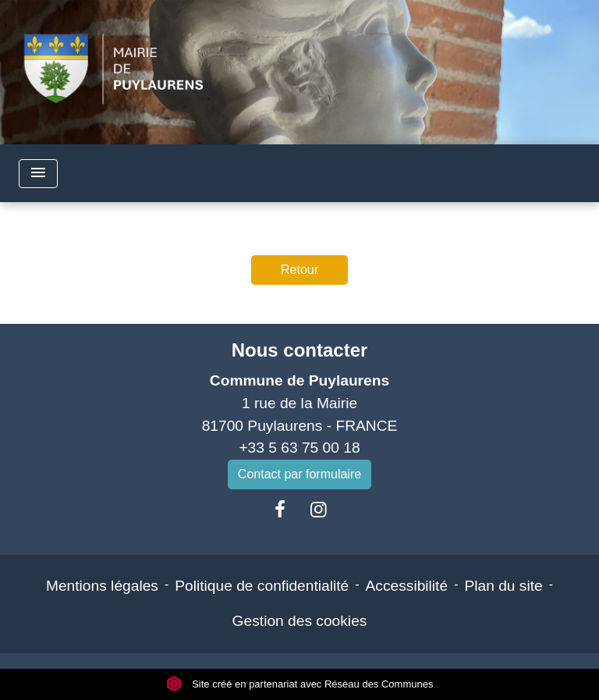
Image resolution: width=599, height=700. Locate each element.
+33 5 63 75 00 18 (299, 448)
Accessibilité (407, 586)
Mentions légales (102, 586)
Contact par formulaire (299, 474)
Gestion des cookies (300, 621)
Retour (299, 270)
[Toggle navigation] (38, 174)
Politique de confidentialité (262, 586)
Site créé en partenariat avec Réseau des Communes (300, 684)
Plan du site (503, 586)
